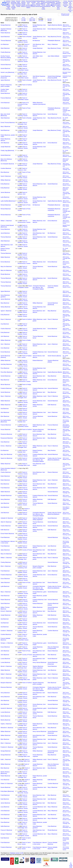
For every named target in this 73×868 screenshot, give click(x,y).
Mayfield (23, 5)
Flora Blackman (5, 368)
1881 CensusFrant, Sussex (66, 205)
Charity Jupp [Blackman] (7, 151)
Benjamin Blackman (6, 683)
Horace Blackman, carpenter (38, 756)
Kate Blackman (5, 799)
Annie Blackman (5, 103)
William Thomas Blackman (5, 608)
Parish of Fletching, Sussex (23, 115)
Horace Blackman (6, 429)
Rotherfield (33, 5)
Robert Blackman (5, 33)
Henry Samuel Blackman (40, 662)
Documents (66, 5)
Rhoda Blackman (5, 274)
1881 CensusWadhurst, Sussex (67, 33)
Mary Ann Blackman (6, 267)
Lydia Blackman (5, 197)
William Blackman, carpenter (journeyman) (39, 103)
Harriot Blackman (52, 114)
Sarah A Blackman (6, 176)
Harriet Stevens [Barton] (54, 356)
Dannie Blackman (6, 787)
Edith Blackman (52, 405)
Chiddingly (33, 1)
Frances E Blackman (6, 830)
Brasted (13, 1)
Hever (33, 4)
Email (70, 4)
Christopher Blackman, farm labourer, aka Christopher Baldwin (39, 287)
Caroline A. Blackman (7, 631)
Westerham (38, 6)
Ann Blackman (5, 44)
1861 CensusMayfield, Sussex (67, 173)
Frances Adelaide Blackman (5, 639)
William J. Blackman (6, 221)
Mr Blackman (36, 41)
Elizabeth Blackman (6, 496)
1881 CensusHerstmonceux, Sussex (66, 222)
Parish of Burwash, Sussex (23, 177)
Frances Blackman (6, 98)
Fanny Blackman (5, 229)
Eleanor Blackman (53, 472)
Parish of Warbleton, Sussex (23, 156)
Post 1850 (41, 21)
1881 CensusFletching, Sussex (67, 115)
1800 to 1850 (32, 19)
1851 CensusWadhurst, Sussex (67, 26)
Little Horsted (13, 6)
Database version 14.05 (17, 853)
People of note (70, 8)
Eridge (18, 2)
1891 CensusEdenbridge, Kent (67, 296)
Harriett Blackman (6, 155)
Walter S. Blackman (6, 674)
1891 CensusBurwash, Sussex (67, 127)
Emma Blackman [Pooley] (55, 29)
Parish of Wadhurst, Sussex (23, 26)
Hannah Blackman (6, 65)
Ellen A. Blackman (6, 566)
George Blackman (6, 25)
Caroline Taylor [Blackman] (5, 90)
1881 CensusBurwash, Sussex (67, 341)
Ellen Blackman (5, 416)
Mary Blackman (5, 303)
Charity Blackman (6, 52)
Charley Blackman (6, 562)
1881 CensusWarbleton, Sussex (67, 156)
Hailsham (58, 4)
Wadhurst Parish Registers (67, 29)
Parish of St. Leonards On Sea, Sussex (23, 104)
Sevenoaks (43, 6)
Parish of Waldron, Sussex (22, 267)
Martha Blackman (6, 716)
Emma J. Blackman (6, 446)
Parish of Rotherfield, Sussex (23, 57)
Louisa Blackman (5, 659)
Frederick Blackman (6, 388)
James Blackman (5, 192)
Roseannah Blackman (7, 438)
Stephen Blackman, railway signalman (38, 519)
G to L (32, 18)
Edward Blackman (38, 360)
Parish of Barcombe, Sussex (23, 792)
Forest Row (28, 3)
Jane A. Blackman (53, 344)
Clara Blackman (5, 442)
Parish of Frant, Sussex (23, 765)
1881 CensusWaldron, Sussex (67, 267)
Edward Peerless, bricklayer (38, 451)
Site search (70, 6)
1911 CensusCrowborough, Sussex (66, 421)
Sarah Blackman (5, 37)
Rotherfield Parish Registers (67, 57)
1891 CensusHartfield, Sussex (67, 550)
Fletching (23, 2)
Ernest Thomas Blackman (8, 123)
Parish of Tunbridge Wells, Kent (24, 464)
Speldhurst (53, 5)
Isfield (48, 4)
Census (65, 1)
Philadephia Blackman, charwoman (54, 215)
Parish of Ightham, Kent (22, 193)
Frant (38, 2)
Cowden (43, 1)
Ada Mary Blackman (6, 364)
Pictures (65, 4)
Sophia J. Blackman (6, 724)
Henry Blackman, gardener (5, 296)
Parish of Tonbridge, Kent (22, 558)
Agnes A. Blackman (6, 311)
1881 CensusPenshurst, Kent (66, 451)
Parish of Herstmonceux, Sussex (24, 221)
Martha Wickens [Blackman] (5, 773)
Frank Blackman (5, 488)
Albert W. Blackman (6, 522)
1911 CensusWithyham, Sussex (67, 772)
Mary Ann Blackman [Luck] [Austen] (53, 648)
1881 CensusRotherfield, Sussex (66, 160)
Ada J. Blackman (5, 344)
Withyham (48, 6)
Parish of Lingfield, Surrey (22, 443)
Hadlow (53, 2)
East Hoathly (8, 4)
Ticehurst (58, 6)
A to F (23, 18)
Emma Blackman (5, 60)
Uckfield (18, 6)
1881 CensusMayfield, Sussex (67, 65)
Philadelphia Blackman (54, 41)
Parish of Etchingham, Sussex (23, 835)
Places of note (70, 11)
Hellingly (23, 4)
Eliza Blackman (5, 172)
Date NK (50, 21)
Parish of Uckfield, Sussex (22, 405)
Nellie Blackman (5, 826)
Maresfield (18, 5)
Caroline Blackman (6, 168)
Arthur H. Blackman (6, 678)
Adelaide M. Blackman (7, 518)
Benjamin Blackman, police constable (6, 86)
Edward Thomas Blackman (5, 249)
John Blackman (5, 143)
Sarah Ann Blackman (6, 458)
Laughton (58, 5)
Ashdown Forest (8, 2)
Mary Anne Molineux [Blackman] (6, 160)
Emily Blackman (5, 108)
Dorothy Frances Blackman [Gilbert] (6, 57)
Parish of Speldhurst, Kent (22, 49)
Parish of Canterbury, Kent (22, 567)
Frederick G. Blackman (7, 747)
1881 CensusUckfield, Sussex (67, 405)
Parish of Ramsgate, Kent (22, 325)
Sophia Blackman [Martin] (55, 25)
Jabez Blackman (5, 550)
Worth (53, 6)
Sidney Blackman (5, 307)
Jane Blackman (5, 503)
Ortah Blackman (5, 596)
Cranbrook (48, 1)
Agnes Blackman (5, 80)
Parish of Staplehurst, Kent (22, 90)
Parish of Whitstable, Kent (22, 123)
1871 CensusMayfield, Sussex (67, 53)
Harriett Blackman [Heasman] (6, 77)
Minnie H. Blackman (6, 666)
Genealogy (65, 2)
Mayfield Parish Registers (66, 226)
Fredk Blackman (5, 795)
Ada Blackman (5, 409)
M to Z (41, 18)
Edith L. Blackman (6, 759)
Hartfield (8, 6)
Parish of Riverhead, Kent (22, 519)
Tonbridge (8, 9)
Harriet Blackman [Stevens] (5, 357)
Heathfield (18, 4)
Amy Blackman (5, 324)
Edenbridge (13, 2)
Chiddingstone (39, 1)
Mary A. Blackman (53, 44)
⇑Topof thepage (71, 865)
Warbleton (33, 6)
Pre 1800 (23, 19)
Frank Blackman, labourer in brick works (8, 542)
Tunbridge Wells (13, 8)
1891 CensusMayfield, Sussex (67, 69)
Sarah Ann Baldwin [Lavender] (53, 287)
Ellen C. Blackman (6, 743)
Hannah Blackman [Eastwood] (53, 304)
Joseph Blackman (38, 48)
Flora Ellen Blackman (7, 372)
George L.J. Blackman (7, 643)
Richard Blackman (6, 205)
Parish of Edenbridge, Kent (23, 827)
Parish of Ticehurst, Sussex (23, 329)
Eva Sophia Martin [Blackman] (6, 421)
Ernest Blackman (5, 352)
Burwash (18, 1)
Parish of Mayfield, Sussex (22, 34)
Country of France (27, 550)
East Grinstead (58, 2)
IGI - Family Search (65, 81)
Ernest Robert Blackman (7, 534)
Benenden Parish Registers (67, 73)
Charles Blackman (6, 329)
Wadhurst (23, 6)
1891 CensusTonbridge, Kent (66, 136)
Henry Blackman (5, 499)
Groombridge (49, 2)
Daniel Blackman (5, 93)
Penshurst (28, 6)
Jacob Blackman (5, 233)
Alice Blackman (5, 412)
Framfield (33, 2)
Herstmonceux (29, 5)
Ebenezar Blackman (6, 687)
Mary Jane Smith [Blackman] (5, 115)
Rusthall (38, 5)
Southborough (49, 5)
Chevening (28, 1)
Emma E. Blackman (6, 611)
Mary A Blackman (5, 126)
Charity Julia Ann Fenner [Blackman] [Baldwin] (55, 459)
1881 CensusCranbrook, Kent (67, 90)
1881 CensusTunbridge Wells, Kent (67, 61)
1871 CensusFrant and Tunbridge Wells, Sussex (67, 217)
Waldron (28, 8)
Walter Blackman (5, 257)
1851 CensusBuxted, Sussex (66, 37)
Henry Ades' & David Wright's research (66, 508)
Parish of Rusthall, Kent (22, 421)
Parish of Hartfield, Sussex (22, 409)
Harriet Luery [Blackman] (8, 72)
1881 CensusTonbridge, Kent (66, 139)
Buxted (23, 1)
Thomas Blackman (6, 41)
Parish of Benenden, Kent (22, 73)
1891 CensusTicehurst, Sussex (67, 245)
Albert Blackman (5, 48)
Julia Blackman (5, 513)
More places (58, 8)
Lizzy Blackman (5, 807)
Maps (65, 6)
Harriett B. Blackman (6, 708)
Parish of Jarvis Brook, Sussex (24, 839)
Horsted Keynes (43, 4)
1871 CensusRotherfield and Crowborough (66, 99)
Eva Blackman (5, 450)
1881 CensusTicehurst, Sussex (67, 241)
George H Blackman (6, 834)
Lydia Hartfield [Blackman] (8, 201)
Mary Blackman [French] (54, 37)
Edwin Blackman (5, 476)
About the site (70, 2)
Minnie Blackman (5, 384)
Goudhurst (43, 2)
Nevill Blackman (5, 130)
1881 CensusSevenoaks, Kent (67, 181)
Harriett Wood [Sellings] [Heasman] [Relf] (54, 77)
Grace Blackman (5, 579)
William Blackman (6, 180)
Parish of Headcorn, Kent (22, 136)
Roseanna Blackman (6, 434)
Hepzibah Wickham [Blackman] (6, 30)
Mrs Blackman (52, 233)
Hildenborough (39, 4)
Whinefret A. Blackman (7, 728)
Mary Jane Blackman (6, 454)
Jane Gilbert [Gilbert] (53, 56)
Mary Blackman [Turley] (54, 48)
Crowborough (54, 1)
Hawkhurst (13, 4)
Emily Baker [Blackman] (7, 791)
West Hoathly (43, 8)
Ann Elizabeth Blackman (7, 164)
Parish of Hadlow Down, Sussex (25, 357)
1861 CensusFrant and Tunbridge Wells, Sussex (67, 110)
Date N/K (49, 19)
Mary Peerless (52, 450)
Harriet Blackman (5, 68)
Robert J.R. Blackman (7, 784)
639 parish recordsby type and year (65, 15)
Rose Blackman (5, 818)
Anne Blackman (5, 348)
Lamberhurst (54, 4)
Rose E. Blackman (6, 319)
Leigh (8, 8)
